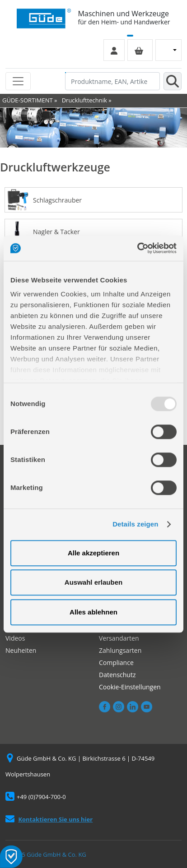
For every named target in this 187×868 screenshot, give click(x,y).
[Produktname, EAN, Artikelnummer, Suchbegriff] (112, 81)
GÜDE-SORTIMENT (28, 100)
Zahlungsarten (120, 650)
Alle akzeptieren (93, 553)
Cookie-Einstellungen (130, 687)
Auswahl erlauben (93, 582)
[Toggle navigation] (18, 81)
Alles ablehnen (93, 612)
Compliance (116, 663)
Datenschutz (117, 675)
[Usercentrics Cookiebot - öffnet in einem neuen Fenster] (137, 248)
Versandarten (119, 638)
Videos (15, 638)
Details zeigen (135, 524)
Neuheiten (21, 650)
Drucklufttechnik (84, 100)
